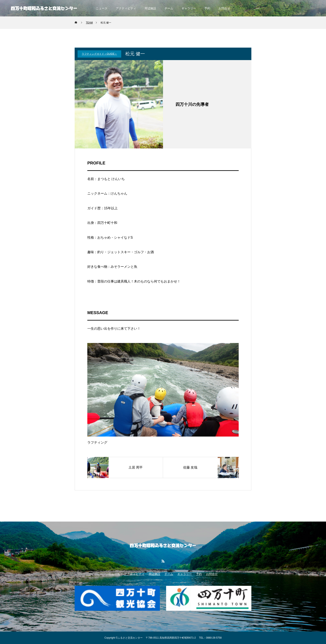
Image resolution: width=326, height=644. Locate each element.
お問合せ (224, 8)
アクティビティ (126, 8)
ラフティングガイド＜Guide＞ (99, 54)
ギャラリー (189, 8)
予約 (207, 8)
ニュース (102, 8)
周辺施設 (150, 8)
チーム (169, 8)
